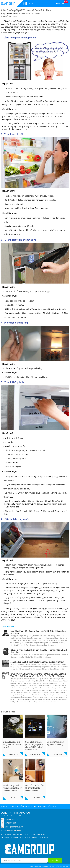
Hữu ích (13, 16)
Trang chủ (5, 16)
